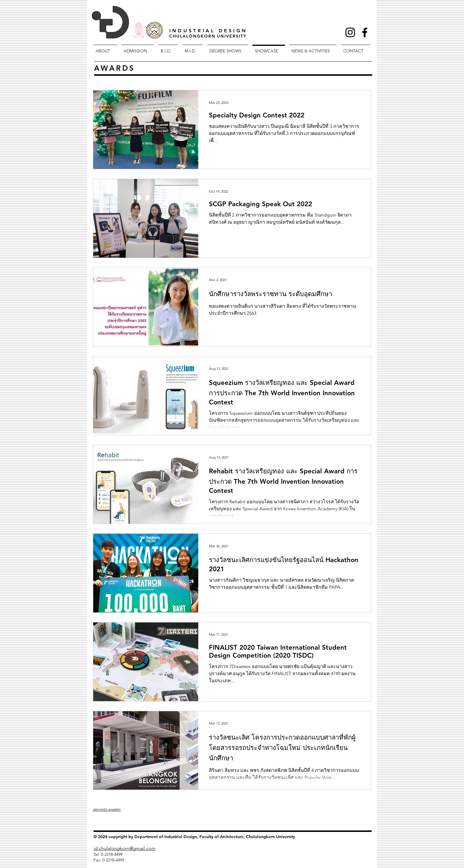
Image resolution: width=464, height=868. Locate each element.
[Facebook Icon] (365, 32)
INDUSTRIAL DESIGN (208, 31)
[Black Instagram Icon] (350, 32)
